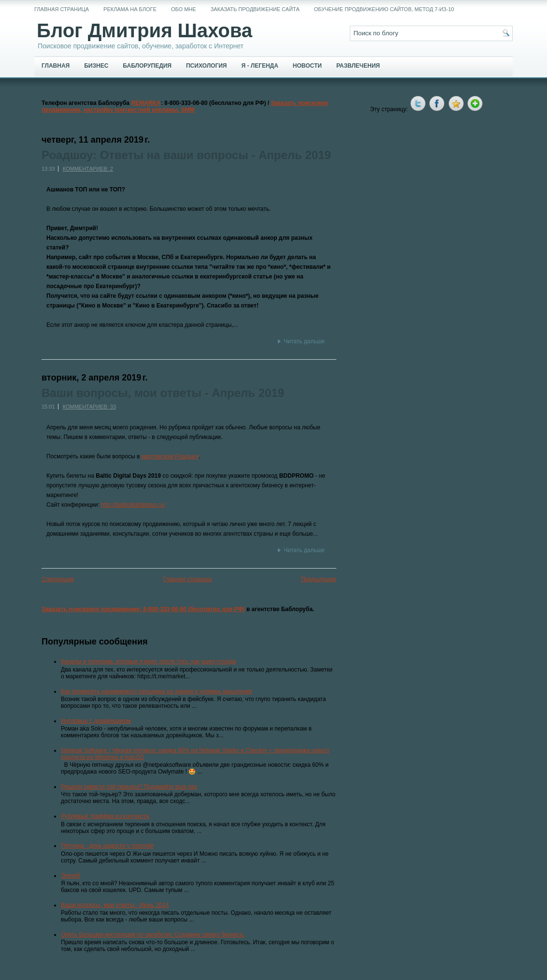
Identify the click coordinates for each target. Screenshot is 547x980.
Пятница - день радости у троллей (107, 846)
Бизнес (96, 66)
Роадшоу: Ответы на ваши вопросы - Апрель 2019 (186, 155)
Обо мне (184, 9)
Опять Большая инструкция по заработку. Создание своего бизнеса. (153, 935)
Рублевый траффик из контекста (105, 816)
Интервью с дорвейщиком (96, 721)
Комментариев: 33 (89, 407)
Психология (206, 66)
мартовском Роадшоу (170, 456)
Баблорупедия (147, 66)
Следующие (58, 579)
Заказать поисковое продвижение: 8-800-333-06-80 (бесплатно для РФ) (143, 609)
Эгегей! (71, 876)
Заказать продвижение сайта (255, 9)
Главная (56, 66)
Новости (307, 66)
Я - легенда (259, 66)
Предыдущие (318, 579)
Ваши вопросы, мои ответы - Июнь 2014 (115, 905)
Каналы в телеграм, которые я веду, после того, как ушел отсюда (149, 661)
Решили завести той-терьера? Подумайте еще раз (129, 787)
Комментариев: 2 (88, 169)
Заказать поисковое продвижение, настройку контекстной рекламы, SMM (185, 106)
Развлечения (358, 66)
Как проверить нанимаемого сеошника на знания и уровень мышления (157, 691)
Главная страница (62, 9)
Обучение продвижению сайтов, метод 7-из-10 (384, 9)
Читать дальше (304, 341)
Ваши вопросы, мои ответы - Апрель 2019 (163, 393)
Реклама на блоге (130, 9)
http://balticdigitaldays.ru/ (133, 505)
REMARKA (146, 103)
